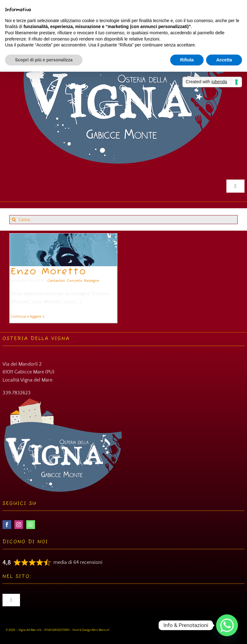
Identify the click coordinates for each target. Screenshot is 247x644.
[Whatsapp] (227, 625)
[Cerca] (14, 220)
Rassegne (91, 281)
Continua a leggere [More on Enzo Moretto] (26, 317)
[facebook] (7, 525)
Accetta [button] (224, 60)
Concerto (74, 281)
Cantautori (56, 281)
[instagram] (19, 525)
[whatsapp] (31, 525)
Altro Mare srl (100, 630)
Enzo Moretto (49, 272)
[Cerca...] (124, 220)
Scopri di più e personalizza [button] (44, 60)
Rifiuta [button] (187, 60)
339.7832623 (17, 393)
